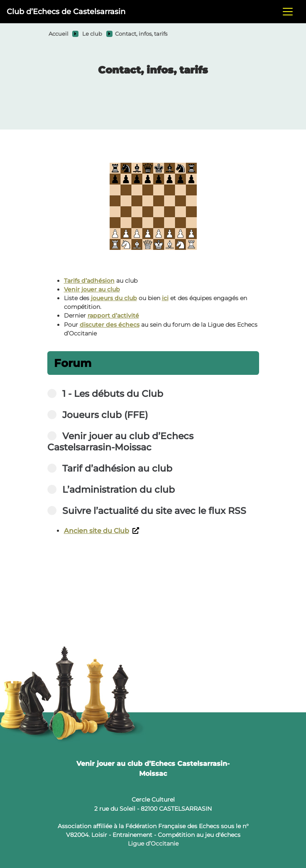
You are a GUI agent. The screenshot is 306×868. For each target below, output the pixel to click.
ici (165, 298)
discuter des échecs (110, 325)
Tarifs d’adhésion (89, 281)
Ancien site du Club (102, 531)
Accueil (59, 34)
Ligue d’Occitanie (153, 844)
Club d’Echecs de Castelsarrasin (66, 11)
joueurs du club (114, 298)
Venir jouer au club (92, 289)
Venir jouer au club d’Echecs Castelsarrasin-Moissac (153, 769)
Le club (92, 34)
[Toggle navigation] (288, 12)
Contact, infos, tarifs (141, 34)
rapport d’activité (113, 315)
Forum (73, 363)
